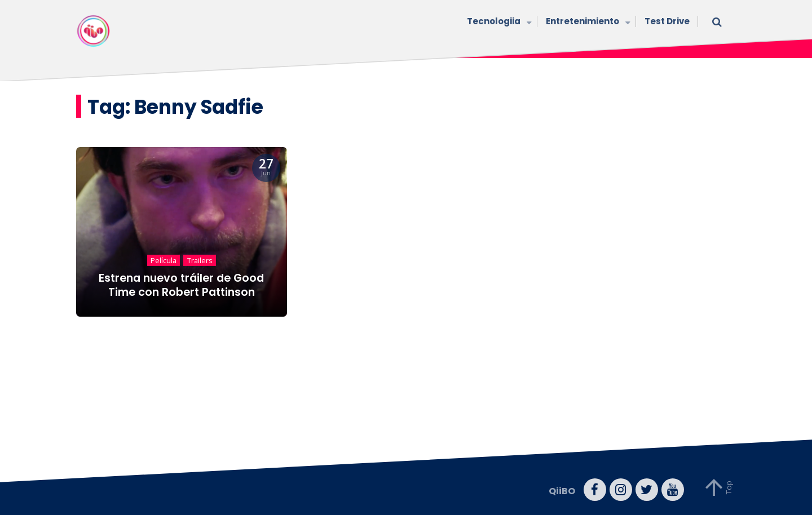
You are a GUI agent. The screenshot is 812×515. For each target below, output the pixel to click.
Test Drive (667, 21)
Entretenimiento (587, 22)
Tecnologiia (498, 22)
